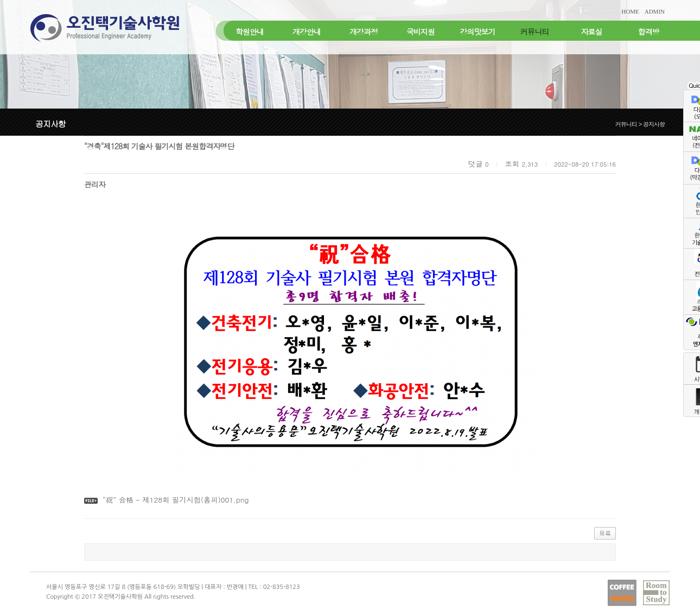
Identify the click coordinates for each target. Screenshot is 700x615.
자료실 (592, 31)
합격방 (649, 31)
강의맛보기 (478, 31)
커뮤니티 (534, 31)
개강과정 (364, 31)
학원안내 (250, 31)
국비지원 (421, 31)
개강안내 (307, 31)
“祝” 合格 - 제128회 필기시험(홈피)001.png (176, 500)
